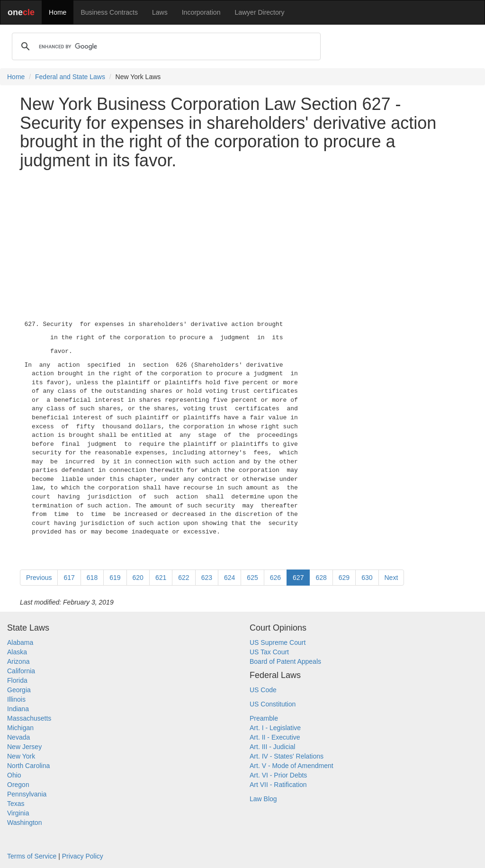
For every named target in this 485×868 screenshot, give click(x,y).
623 (207, 578)
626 (275, 578)
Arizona (18, 661)
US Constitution (273, 704)
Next (391, 578)
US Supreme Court (278, 642)
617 (69, 578)
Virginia (18, 813)
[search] (165, 46)
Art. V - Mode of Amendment (292, 766)
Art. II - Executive (275, 737)
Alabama (20, 642)
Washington (24, 823)
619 (115, 578)
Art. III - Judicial (272, 747)
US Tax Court (269, 652)
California (21, 671)
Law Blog (263, 799)
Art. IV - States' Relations (287, 756)
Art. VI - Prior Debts (278, 775)
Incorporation (201, 12)
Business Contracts (109, 12)
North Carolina (28, 766)
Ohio (14, 775)
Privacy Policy (83, 856)
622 (184, 578)
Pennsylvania (27, 794)
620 (138, 578)
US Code (263, 690)
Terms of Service (32, 856)
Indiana (18, 709)
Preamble (264, 718)
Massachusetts (29, 718)
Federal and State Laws (70, 77)
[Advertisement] (242, 243)
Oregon (18, 785)
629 (344, 578)
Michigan (20, 728)
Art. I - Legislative (275, 728)
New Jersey (24, 747)
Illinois (16, 699)
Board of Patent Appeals (285, 661)
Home (58, 12)
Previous (39, 578)
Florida (17, 680)
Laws (160, 12)
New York (21, 756)
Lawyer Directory (259, 12)
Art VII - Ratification (278, 785)
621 (161, 578)
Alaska (17, 652)
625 (252, 578)
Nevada (18, 737)
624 (229, 578)
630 (367, 578)
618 (92, 578)
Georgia (19, 690)
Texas (16, 804)
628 (321, 578)
